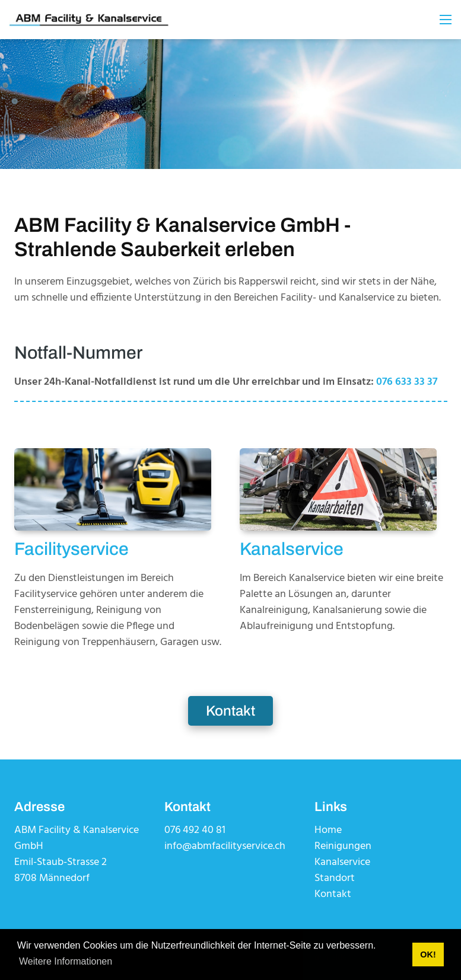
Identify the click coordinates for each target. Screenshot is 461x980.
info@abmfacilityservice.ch (225, 846)
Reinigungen (343, 846)
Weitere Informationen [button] (66, 961)
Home (328, 830)
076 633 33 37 (407, 382)
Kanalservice (342, 862)
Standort (335, 878)
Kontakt (230, 711)
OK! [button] (428, 955)
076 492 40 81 (195, 830)
